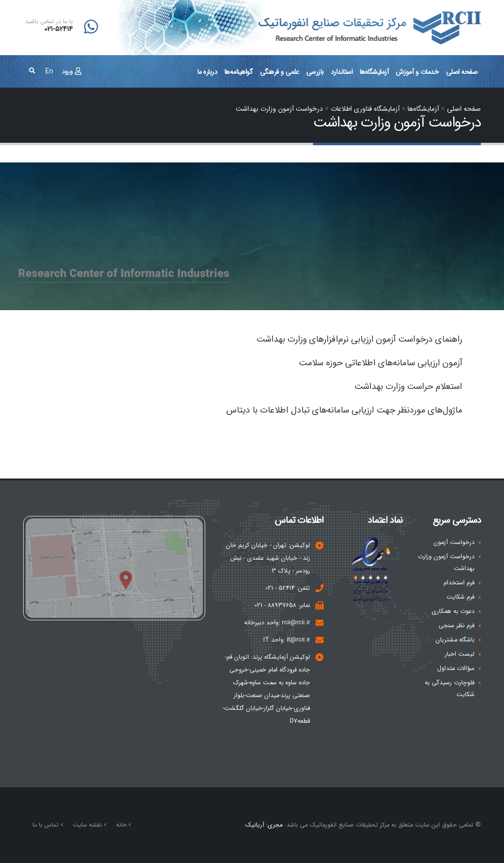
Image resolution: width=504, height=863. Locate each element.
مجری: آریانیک (264, 825)
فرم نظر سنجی (457, 626)
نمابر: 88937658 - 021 (282, 606)
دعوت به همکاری (453, 611)
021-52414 (59, 29)
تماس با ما (47, 825)
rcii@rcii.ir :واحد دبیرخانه (277, 623)
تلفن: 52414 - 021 (288, 588)
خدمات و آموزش (417, 72)
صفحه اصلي (464, 109)
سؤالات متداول (456, 669)
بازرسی (315, 72)
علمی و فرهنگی (280, 72)
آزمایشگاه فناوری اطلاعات (365, 109)
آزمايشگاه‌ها (374, 72)
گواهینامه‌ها (239, 72)
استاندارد (342, 72)
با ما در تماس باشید (49, 22)
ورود (72, 72)
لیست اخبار (460, 654)
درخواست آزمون (454, 543)
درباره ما (207, 72)
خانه (122, 825)
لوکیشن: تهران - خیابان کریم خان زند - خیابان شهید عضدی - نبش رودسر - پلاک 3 (268, 558)
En (49, 71)
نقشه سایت (88, 825)
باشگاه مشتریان (455, 640)
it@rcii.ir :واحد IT (287, 640)
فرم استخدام (459, 583)
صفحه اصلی (462, 72)
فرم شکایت (460, 597)
